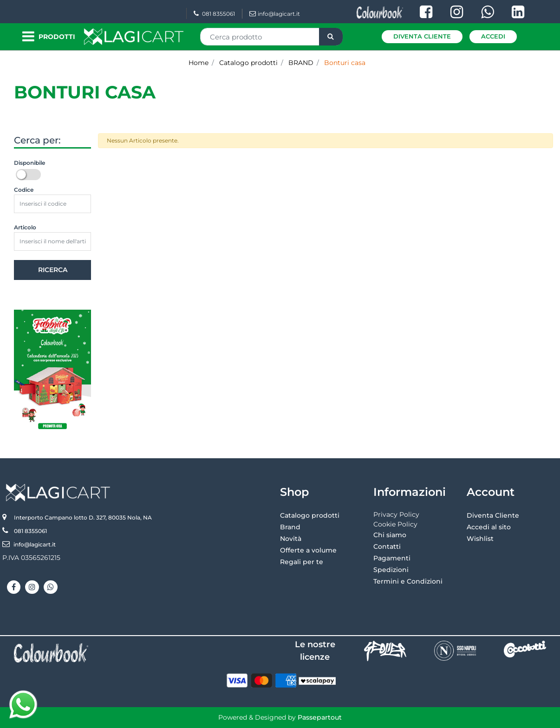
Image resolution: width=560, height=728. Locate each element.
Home (199, 63)
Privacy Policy (396, 514)
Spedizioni (391, 570)
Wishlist (480, 539)
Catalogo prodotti (248, 63)
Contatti (387, 546)
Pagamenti (392, 558)
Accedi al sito (489, 527)
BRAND (301, 63)
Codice (24, 190)
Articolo (25, 227)
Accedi (493, 36)
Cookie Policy (395, 524)
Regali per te (302, 562)
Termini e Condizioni (408, 581)
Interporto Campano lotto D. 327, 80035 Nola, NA (83, 517)
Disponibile (29, 163)
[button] (331, 37)
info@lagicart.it (275, 14)
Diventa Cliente (422, 36)
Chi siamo (390, 535)
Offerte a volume (308, 550)
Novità (291, 539)
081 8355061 (214, 14)
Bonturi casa (345, 63)
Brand (290, 527)
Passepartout (320, 717)
